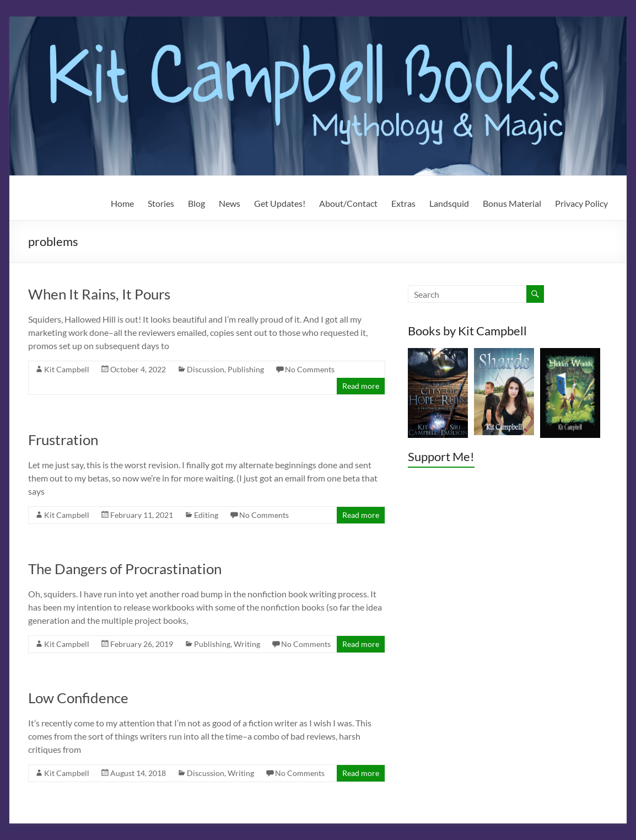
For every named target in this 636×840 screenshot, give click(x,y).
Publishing (246, 369)
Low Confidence (78, 698)
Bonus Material (512, 203)
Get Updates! (280, 203)
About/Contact (348, 203)
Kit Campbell (67, 369)
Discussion (206, 369)
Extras (403, 203)
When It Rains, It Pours (99, 294)
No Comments (310, 369)
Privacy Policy (581, 203)
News (230, 203)
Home (122, 203)
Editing (206, 515)
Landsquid (449, 203)
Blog (196, 203)
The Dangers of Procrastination (125, 569)
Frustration (63, 440)
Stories (161, 203)
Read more (361, 386)
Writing (247, 644)
